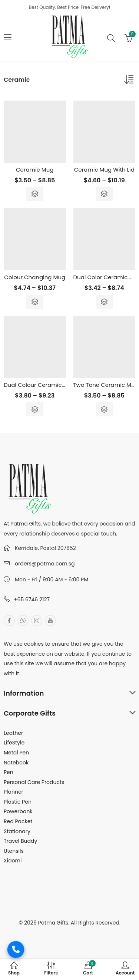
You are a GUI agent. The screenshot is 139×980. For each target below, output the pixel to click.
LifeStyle (14, 743)
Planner (14, 792)
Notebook (16, 763)
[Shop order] (130, 81)
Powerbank (18, 811)
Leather (13, 733)
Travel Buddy (20, 841)
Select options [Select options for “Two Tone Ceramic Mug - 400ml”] (104, 409)
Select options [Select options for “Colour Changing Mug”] (35, 302)
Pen (9, 772)
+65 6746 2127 (32, 599)
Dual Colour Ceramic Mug (39, 385)
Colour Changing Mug (35, 277)
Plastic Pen (18, 802)
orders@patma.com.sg (45, 564)
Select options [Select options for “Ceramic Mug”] (35, 194)
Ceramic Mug (35, 170)
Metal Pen (16, 753)
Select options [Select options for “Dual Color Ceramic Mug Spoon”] (104, 302)
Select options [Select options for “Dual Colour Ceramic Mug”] (35, 409)
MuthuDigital (96, 933)
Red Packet (18, 821)
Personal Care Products (34, 782)
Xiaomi (13, 861)
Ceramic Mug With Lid (104, 170)
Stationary (17, 831)
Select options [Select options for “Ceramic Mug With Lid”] (104, 194)
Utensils (14, 851)
